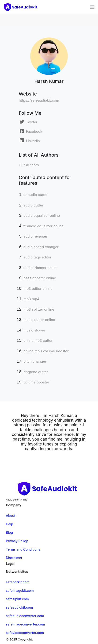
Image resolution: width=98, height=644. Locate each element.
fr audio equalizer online (43, 226)
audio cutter (33, 205)
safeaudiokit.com (19, 607)
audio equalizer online (42, 215)
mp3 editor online (38, 289)
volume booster (36, 382)
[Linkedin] (29, 140)
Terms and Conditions (23, 549)
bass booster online (40, 278)
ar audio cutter (36, 195)
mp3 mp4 (31, 299)
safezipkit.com (17, 599)
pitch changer (35, 361)
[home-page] (22, 7)
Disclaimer (14, 558)
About (11, 516)
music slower (34, 330)
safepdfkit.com (18, 582)
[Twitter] (28, 122)
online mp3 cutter (38, 340)
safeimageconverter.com (25, 624)
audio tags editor (37, 257)
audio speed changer (41, 247)
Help (9, 524)
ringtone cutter (36, 372)
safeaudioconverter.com (25, 616)
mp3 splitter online (39, 309)
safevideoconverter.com (25, 633)
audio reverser (35, 236)
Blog (9, 532)
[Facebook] (30, 131)
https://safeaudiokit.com (39, 100)
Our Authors (29, 165)
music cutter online (39, 320)
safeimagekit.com (20, 591)
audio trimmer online (40, 268)
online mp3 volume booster (46, 351)
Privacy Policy (17, 541)
